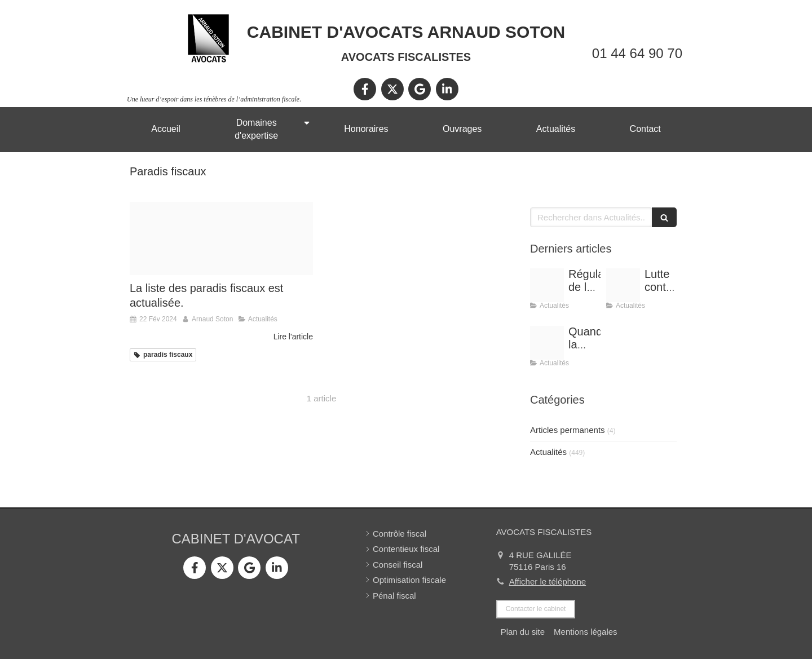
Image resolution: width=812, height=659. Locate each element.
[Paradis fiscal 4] (221, 238)
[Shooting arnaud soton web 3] (547, 343)
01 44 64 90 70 (637, 53)
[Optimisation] (623, 285)
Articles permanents (568, 430)
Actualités (548, 452)
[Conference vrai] (547, 285)
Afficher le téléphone (548, 581)
